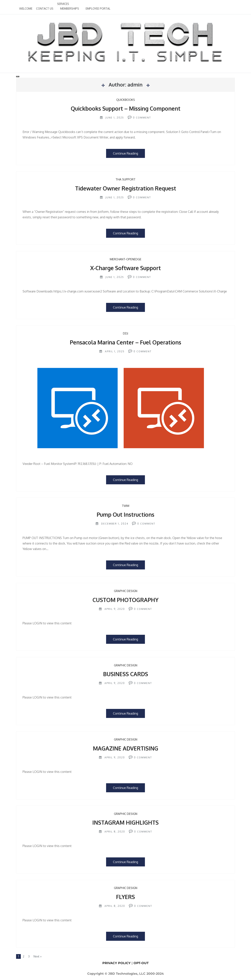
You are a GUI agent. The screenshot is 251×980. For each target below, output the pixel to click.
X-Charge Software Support (125, 268)
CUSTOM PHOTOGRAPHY (125, 600)
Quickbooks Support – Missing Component (126, 108)
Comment (143, 118)
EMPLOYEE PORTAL (98, 9)
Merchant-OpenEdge (126, 259)
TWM (125, 506)
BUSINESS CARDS (126, 674)
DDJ (125, 333)
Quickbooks (126, 100)
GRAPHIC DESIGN (126, 591)
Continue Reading (125, 153)
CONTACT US (45, 9)
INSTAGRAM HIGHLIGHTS (125, 822)
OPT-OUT (141, 963)
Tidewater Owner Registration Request (126, 188)
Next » (38, 956)
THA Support (125, 179)
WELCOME (26, 9)
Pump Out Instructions (125, 515)
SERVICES (63, 4)
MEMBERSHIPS (70, 9)
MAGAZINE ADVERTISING (126, 748)
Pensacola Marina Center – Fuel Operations (125, 342)
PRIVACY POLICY (116, 963)
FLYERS (125, 897)
